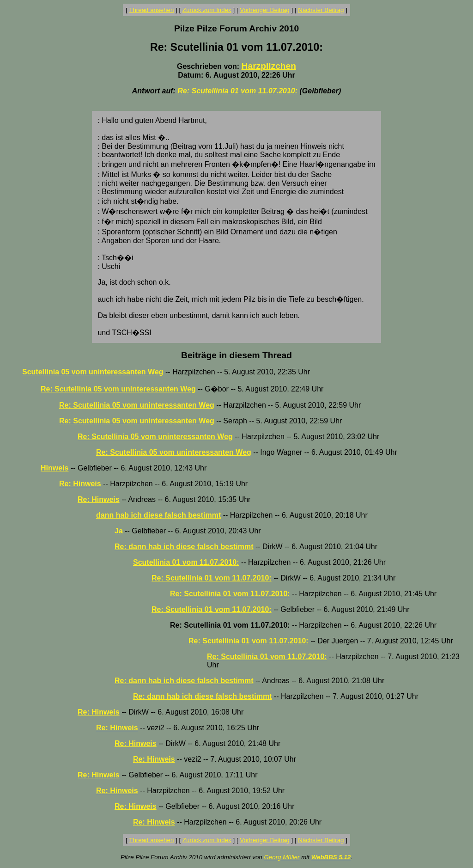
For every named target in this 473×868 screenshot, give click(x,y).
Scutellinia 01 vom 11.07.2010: (186, 562)
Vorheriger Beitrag (264, 10)
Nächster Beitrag (321, 10)
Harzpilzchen (269, 66)
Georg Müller (282, 857)
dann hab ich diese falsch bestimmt (158, 515)
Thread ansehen (151, 10)
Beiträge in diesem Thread (236, 355)
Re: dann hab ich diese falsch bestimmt (184, 547)
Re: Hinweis (80, 484)
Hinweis (55, 468)
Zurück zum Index (207, 10)
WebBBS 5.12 (331, 857)
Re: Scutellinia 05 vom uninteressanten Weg (118, 389)
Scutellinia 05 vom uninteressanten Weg (93, 372)
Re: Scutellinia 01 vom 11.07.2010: (237, 91)
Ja (119, 531)
